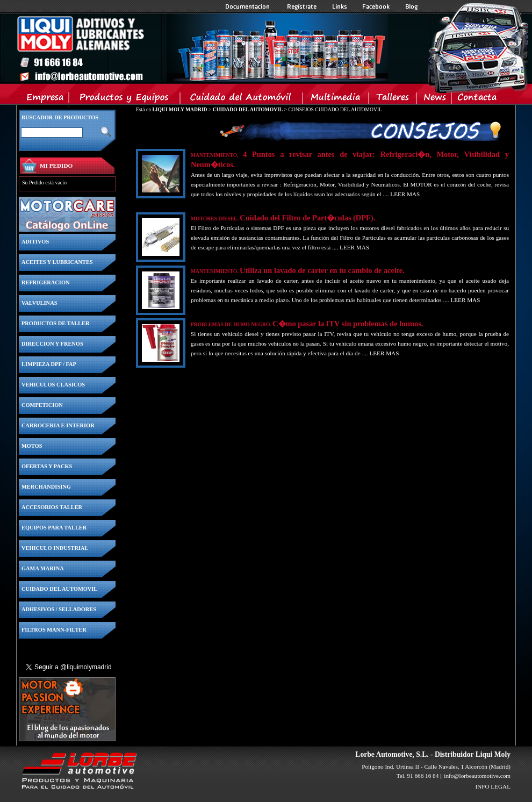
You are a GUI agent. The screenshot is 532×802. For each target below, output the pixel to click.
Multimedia (336, 99)
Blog (412, 6)
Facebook (376, 6)
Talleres (393, 99)
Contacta (477, 99)
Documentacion (249, 6)
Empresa (45, 99)
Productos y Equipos (125, 99)
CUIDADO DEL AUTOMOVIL (248, 109)
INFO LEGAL (493, 786)
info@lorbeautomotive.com (477, 776)
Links (340, 6)
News (434, 99)
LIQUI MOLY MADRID (179, 109)
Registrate (302, 6)
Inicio (202, 48)
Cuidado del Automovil (242, 99)
